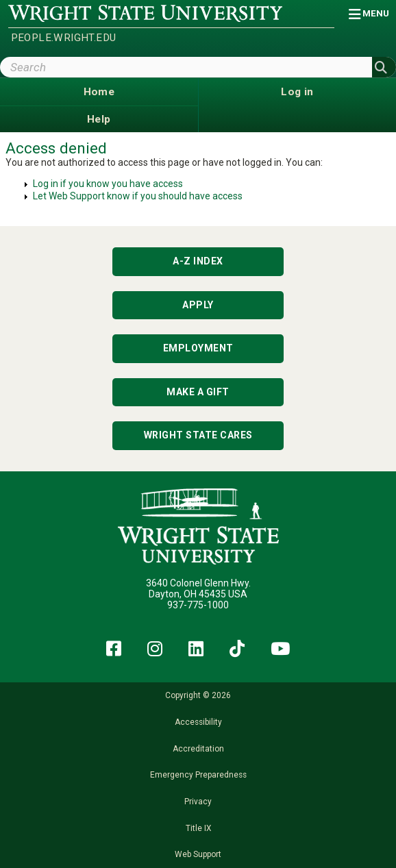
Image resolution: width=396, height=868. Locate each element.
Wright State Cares (198, 435)
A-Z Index (198, 261)
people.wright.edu (64, 38)
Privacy (198, 802)
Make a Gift (198, 392)
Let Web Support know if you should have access (138, 196)
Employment (198, 348)
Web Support (198, 854)
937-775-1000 (198, 605)
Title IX (198, 828)
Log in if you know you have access (108, 184)
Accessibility (198, 722)
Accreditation (198, 749)
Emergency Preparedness (198, 775)
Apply (198, 305)
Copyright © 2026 (198, 695)
